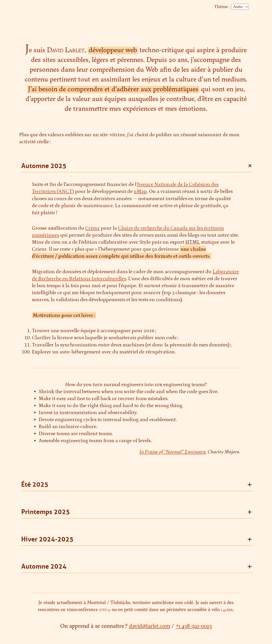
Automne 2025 (44, 166)
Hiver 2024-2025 (47, 539)
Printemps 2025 (46, 512)
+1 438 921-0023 (194, 626)
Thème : (222, 7)
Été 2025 (35, 484)
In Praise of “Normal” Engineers (172, 452)
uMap (140, 191)
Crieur (93, 228)
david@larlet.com (150, 626)
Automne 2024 (44, 566)
